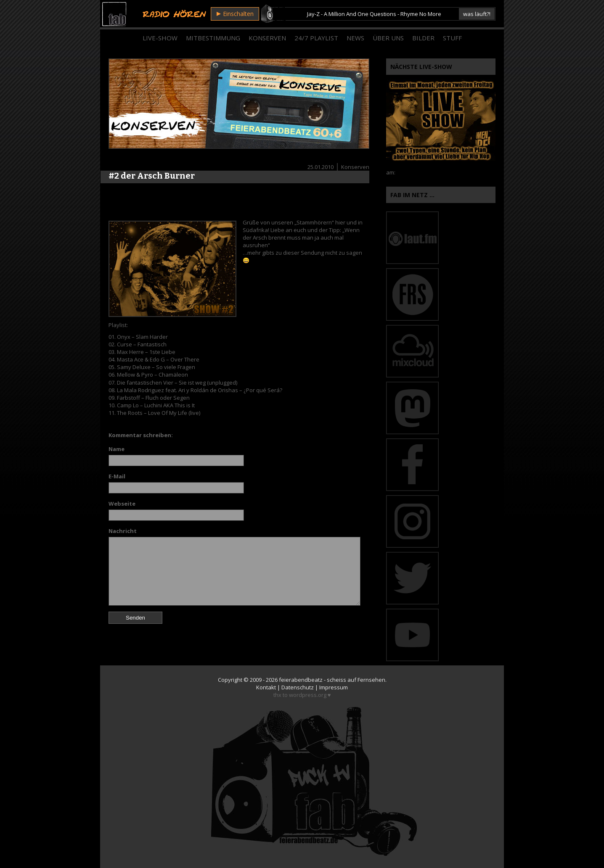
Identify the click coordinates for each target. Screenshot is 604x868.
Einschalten (235, 14)
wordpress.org (308, 695)
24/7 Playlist (316, 38)
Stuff (452, 38)
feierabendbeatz (301, 680)
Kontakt (266, 687)
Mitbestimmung (213, 38)
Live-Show (160, 38)
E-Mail (117, 476)
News (355, 38)
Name (117, 449)
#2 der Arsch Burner (152, 176)
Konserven (267, 38)
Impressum (334, 687)
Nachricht (123, 531)
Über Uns (388, 38)
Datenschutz (298, 687)
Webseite (122, 504)
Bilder (423, 38)
